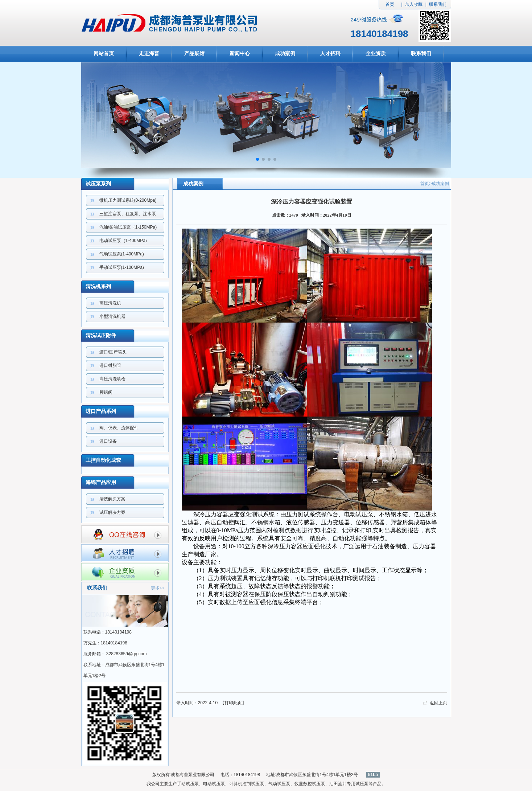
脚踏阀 (106, 392)
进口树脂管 (110, 365)
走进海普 (149, 54)
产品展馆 (194, 54)
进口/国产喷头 (113, 352)
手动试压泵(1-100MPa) (122, 267)
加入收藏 (414, 4)
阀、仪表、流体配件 (119, 428)
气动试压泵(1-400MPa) (122, 254)
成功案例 (285, 54)
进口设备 (108, 441)
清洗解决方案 (112, 499)
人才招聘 (330, 54)
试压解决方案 (112, 512)
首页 (390, 4)
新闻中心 (240, 54)
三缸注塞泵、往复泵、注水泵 (128, 214)
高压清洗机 (110, 303)
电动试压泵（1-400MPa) (123, 241)
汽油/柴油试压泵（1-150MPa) (128, 227)
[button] (257, 159)
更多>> (158, 588)
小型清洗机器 (112, 316)
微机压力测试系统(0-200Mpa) (128, 200)
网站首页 (104, 54)
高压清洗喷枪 (112, 379)
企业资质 (376, 54)
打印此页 (233, 703)
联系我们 (438, 4)
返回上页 (438, 703)
